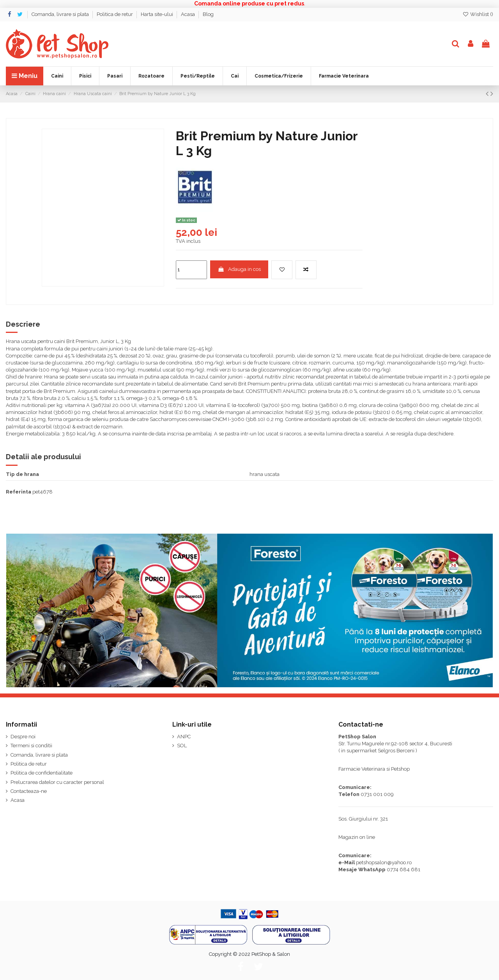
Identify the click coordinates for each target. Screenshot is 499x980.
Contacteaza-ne (29, 791)
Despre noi (23, 737)
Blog (208, 14)
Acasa (188, 14)
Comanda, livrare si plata (61, 14)
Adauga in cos (239, 269)
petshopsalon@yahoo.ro (384, 862)
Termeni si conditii (31, 746)
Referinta (19, 492)
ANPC (184, 737)
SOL (182, 746)
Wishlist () (478, 14)
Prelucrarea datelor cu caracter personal (57, 782)
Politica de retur (115, 14)
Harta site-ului (157, 14)
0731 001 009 (377, 794)
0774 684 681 (403, 869)
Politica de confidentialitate (42, 773)
